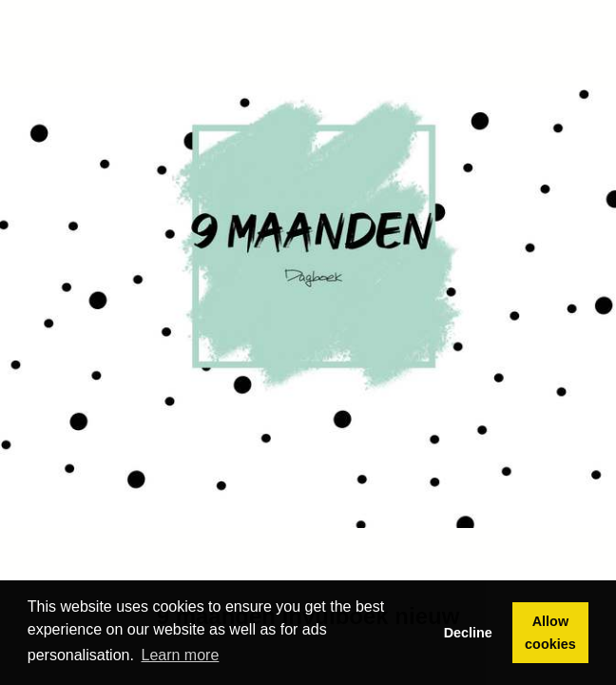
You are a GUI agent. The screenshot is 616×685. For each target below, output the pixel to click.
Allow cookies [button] (550, 633)
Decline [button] (468, 633)
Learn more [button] (181, 655)
